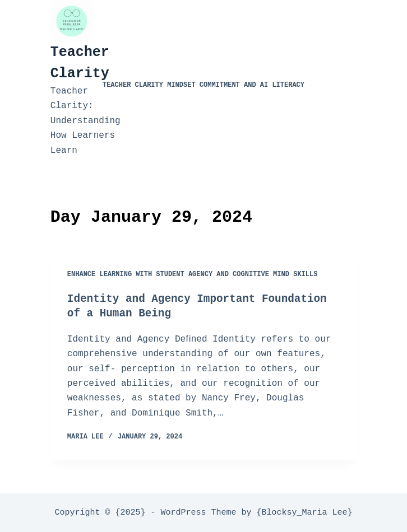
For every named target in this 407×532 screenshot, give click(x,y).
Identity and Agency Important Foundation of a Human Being (202, 306)
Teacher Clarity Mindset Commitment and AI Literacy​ (203, 86)
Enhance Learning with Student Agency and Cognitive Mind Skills (192, 275)
